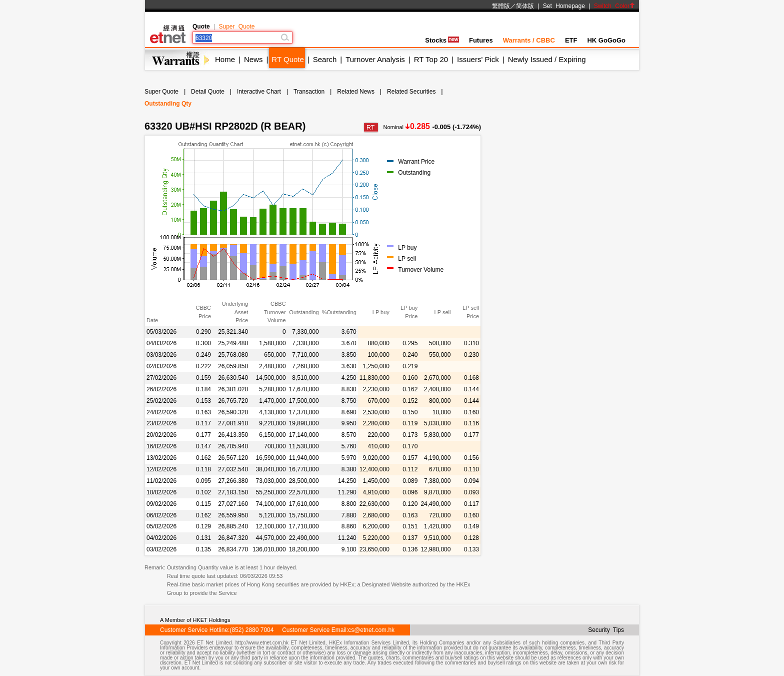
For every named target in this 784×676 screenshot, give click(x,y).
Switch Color (614, 6)
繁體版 (501, 6)
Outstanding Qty (168, 104)
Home (225, 59)
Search (325, 59)
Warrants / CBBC (529, 40)
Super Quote (236, 27)
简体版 (525, 6)
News (253, 59)
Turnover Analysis (375, 59)
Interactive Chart (259, 92)
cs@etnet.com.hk (371, 630)
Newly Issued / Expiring (547, 59)
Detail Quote (208, 92)
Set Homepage (564, 6)
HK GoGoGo (606, 40)
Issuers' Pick (478, 59)
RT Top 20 (431, 59)
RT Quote (287, 59)
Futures (481, 40)
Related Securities (411, 92)
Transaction (309, 92)
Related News (356, 92)
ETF (571, 40)
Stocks (442, 40)
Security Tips (606, 630)
